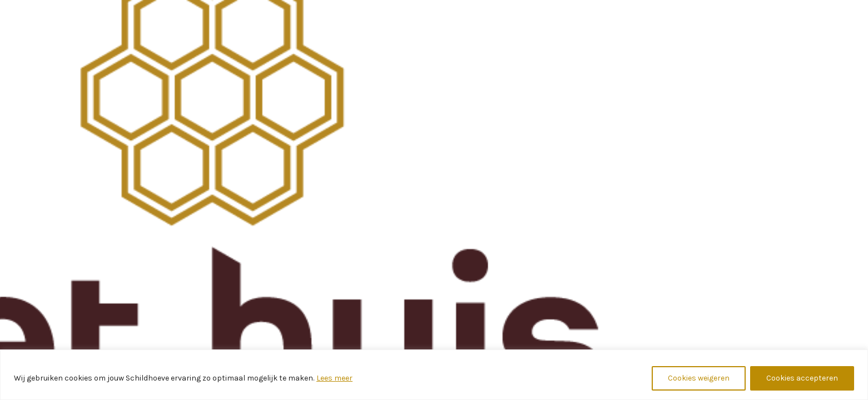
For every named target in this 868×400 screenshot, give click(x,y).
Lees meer (334, 378)
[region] (434, 375)
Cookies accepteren (802, 378)
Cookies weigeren (699, 378)
